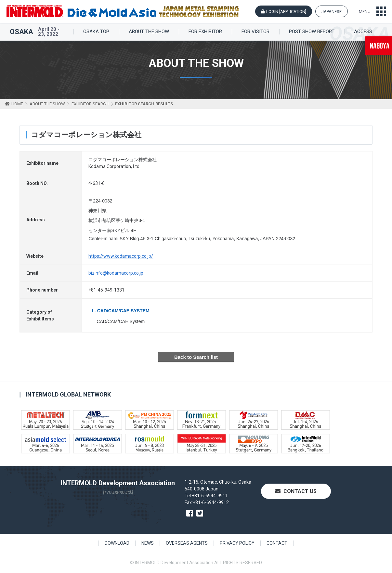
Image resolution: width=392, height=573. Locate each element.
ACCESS (363, 32)
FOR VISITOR (255, 32)
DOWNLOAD (117, 543)
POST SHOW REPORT (312, 32)
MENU (365, 12)
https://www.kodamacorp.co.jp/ (121, 256)
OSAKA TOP (96, 32)
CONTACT (277, 543)
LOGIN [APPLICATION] (286, 12)
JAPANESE (332, 12)
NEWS (148, 543)
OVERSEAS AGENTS (187, 543)
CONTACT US (296, 491)
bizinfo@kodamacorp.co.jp (116, 273)
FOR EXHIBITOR (205, 32)
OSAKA (21, 32)
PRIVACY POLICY (237, 543)
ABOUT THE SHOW (149, 32)
